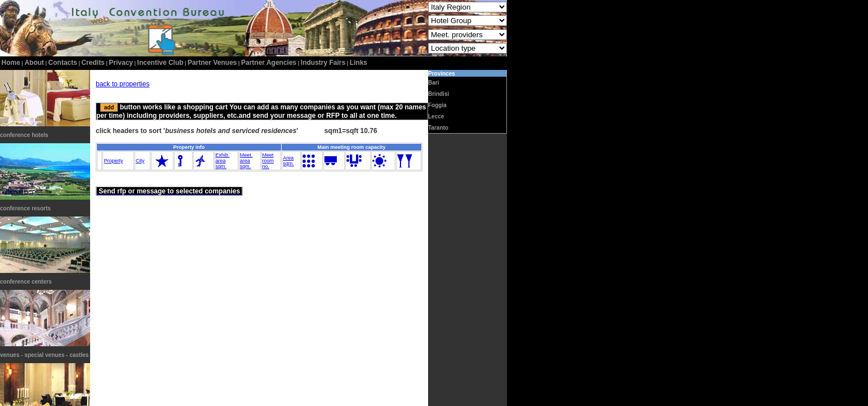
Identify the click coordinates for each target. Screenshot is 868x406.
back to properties (123, 84)
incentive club (161, 63)
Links (359, 63)
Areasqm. (288, 161)
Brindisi (439, 94)
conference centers (26, 282)
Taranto (438, 128)
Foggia (437, 105)
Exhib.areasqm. (223, 161)
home (11, 63)
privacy (121, 63)
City (140, 161)
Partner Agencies (269, 63)
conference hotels (24, 135)
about (34, 63)
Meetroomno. (268, 161)
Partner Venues (212, 63)
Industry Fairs (323, 63)
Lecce (436, 116)
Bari (433, 83)
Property (113, 161)
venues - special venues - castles (44, 355)
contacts (63, 63)
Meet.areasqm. (246, 161)
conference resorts (25, 208)
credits (93, 63)
